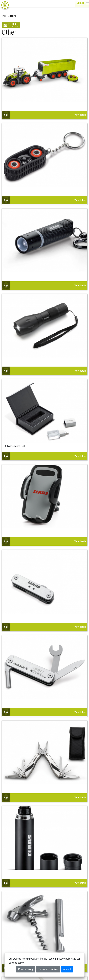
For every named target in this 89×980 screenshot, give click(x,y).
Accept (67, 969)
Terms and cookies (48, 969)
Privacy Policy (26, 969)
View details (80, 115)
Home (4, 16)
